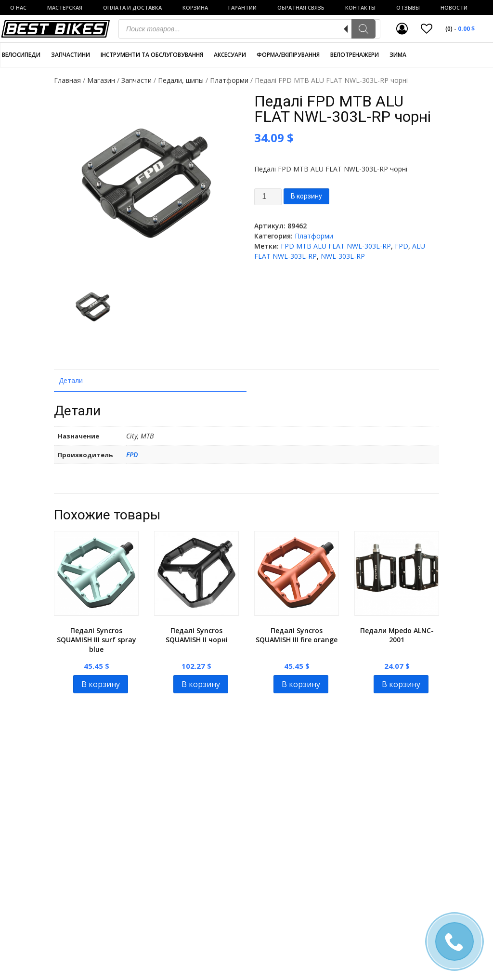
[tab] (150, 381)
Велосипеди (21, 55)
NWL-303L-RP (343, 256)
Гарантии (242, 7)
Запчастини (71, 55)
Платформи (229, 80)
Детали (71, 380)
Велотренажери (355, 55)
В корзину (306, 196)
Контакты (360, 7)
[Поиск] (363, 29)
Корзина (195, 7)
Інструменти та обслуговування (152, 55)
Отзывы (408, 7)
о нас (18, 7)
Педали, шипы (181, 80)
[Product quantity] (268, 197)
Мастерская (65, 7)
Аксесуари (230, 55)
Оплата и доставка (132, 7)
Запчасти (136, 80)
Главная (67, 80)
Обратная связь (301, 7)
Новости (454, 7)
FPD (402, 246)
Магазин (101, 80)
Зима (398, 55)
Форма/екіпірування (288, 55)
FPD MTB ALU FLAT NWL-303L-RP (336, 246)
